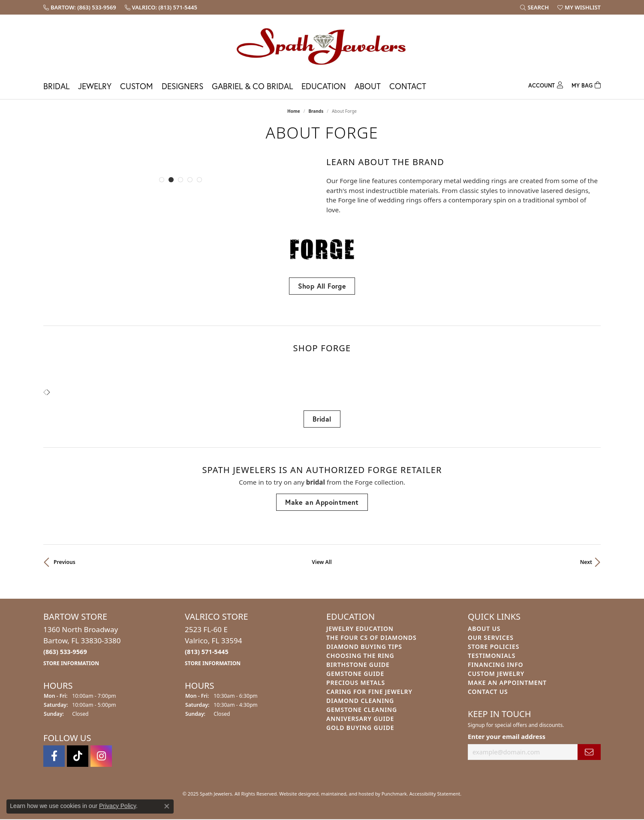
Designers (182, 86)
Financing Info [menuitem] (495, 665)
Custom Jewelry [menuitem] (496, 674)
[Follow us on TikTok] (78, 757)
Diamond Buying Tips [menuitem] (364, 647)
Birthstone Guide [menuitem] (358, 665)
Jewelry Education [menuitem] (360, 629)
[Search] (534, 7)
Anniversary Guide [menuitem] (360, 719)
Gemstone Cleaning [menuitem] (362, 710)
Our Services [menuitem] (491, 638)
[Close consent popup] (167, 806)
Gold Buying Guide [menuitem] (360, 728)
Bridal (56, 86)
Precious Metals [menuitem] (356, 683)
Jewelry (95, 86)
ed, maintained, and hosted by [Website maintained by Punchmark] (347, 794)
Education (324, 86)
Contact (408, 86)
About (368, 86)
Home (294, 111)
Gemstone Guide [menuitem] (355, 674)
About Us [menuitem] (484, 629)
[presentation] (48, 393)
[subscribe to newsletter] (589, 752)
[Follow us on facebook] (54, 757)
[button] (162, 180)
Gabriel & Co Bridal (252, 86)
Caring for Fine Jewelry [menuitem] (369, 692)
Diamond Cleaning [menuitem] (360, 701)
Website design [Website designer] (296, 794)
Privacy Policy (117, 806)
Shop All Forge (322, 286)
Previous (65, 562)
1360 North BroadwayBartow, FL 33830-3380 (82, 646)
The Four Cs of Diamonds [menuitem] (371, 638)
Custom (137, 86)
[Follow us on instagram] (101, 757)
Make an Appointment (322, 502)
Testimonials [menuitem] (492, 656)
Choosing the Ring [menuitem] (360, 656)
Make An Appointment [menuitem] (507, 683)
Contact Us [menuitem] (488, 692)
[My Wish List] (579, 7)
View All (322, 562)
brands (316, 111)
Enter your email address (507, 736)
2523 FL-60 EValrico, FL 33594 (213, 646)
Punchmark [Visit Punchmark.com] (394, 794)
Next (586, 562)
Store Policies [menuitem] (494, 647)
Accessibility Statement (435, 794)
